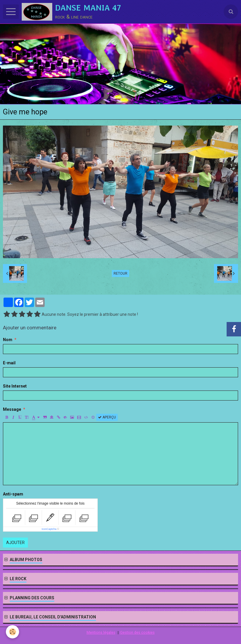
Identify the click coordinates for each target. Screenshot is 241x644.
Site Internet (15, 386)
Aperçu (107, 417)
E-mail (9, 363)
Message (12, 409)
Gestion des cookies (137, 632)
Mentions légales (101, 632)
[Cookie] (12, 632)
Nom (8, 340)
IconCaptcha (49, 529)
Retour (120, 273)
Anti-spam (13, 494)
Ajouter (15, 543)
